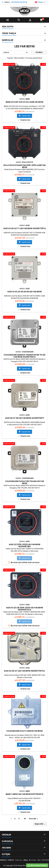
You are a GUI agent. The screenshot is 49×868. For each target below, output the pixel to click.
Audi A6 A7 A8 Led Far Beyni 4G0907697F (25, 418)
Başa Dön (40, 824)
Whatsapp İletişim (37, 865)
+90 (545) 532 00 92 (19, 2)
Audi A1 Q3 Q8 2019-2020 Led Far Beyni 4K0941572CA (25, 609)
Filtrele (39, 52)
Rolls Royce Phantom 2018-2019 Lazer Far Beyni (25, 166)
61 (25, 819)
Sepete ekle (24, 116)
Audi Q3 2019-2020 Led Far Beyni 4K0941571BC (25, 545)
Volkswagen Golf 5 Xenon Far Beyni (24, 731)
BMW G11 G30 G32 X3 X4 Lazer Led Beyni (24, 102)
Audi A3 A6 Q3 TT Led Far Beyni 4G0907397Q (24, 228)
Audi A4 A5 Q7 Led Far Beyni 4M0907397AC (24, 671)
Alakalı (16, 53)
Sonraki (34, 819)
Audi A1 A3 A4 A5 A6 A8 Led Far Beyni (24, 292)
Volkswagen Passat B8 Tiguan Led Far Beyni (25, 482)
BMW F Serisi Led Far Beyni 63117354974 (24, 794)
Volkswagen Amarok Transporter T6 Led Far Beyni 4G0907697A (25, 356)
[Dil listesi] (40, 2)
